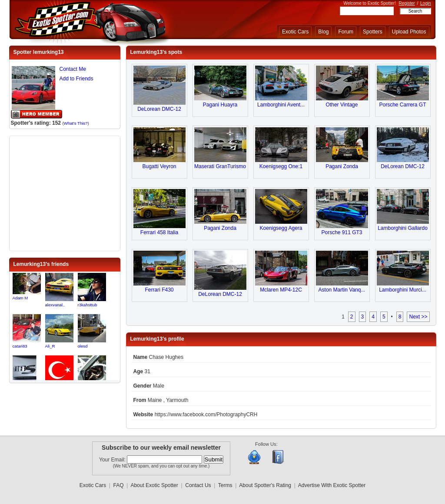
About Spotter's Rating (265, 485)
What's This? (76, 123)
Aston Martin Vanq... (342, 290)
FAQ (119, 485)
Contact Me (73, 69)
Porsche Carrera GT (402, 105)
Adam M (20, 298)
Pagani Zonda (342, 166)
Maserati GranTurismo (220, 166)
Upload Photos (409, 32)
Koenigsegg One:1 (281, 166)
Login (425, 3)
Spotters (373, 32)
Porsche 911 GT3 (342, 232)
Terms (225, 485)
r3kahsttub (88, 305)
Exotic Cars (295, 32)
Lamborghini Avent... (281, 105)
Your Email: (113, 460)
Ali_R (50, 346)
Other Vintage (342, 105)
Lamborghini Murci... (403, 290)
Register (407, 3)
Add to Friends (76, 79)
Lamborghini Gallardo (403, 228)
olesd (83, 346)
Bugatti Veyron (159, 166)
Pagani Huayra (220, 105)
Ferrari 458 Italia (159, 232)
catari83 (20, 346)
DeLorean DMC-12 (159, 109)
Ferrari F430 (159, 290)
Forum (346, 32)
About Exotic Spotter (154, 485)
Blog (323, 32)
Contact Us (198, 485)
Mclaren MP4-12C (281, 290)
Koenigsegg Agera (281, 228)
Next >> (418, 317)
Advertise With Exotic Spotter (332, 485)
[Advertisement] (65, 192)
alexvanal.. (55, 305)
